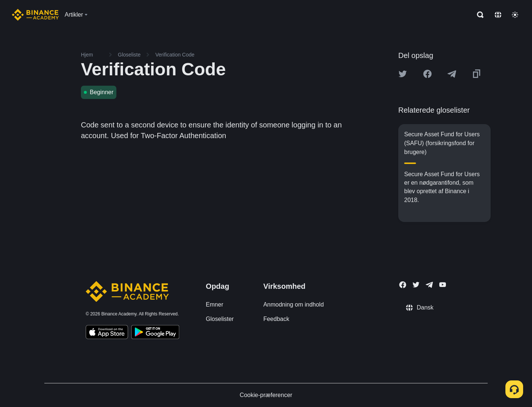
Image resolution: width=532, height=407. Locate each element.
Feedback (276, 319)
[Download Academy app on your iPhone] (107, 333)
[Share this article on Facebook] (427, 74)
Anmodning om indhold (294, 305)
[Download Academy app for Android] (155, 333)
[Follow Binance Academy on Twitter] (416, 285)
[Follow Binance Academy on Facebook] (403, 285)
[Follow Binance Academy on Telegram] (429, 285)
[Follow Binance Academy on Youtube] (443, 285)
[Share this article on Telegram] (452, 74)
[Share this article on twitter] (403, 74)
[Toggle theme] (515, 15)
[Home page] (35, 15)
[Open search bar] (478, 15)
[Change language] (498, 15)
